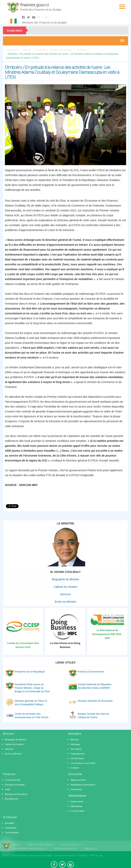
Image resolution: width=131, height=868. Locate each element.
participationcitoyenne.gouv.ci (30, 848)
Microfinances (12, 799)
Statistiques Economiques (83, 785)
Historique (75, 744)
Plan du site (96, 855)
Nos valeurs (76, 749)
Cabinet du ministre (65, 587)
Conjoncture (76, 789)
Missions (75, 740)
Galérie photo (77, 802)
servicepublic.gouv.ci (65, 848)
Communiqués (12, 833)
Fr (39, 17)
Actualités (10, 823)
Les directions (77, 758)
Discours (65, 594)
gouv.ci (17, 844)
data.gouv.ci (91, 848)
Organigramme (78, 754)
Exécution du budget (15, 785)
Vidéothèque (77, 806)
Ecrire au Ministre (65, 602)
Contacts (75, 768)
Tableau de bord (78, 780)
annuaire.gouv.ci (71, 844)
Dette (7, 789)
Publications (11, 828)
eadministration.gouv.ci (41, 844)
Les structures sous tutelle (83, 763)
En (47, 17)
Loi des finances (13, 780)
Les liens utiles (78, 811)
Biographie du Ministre (65, 579)
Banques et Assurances (16, 794)
